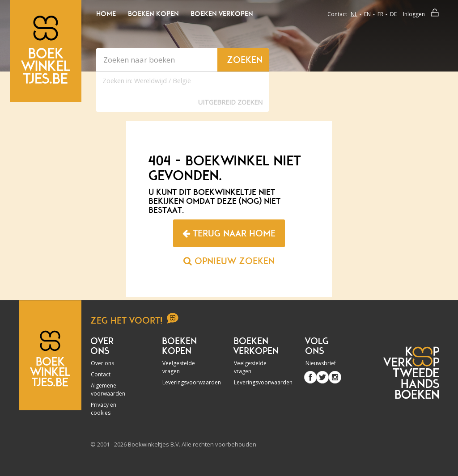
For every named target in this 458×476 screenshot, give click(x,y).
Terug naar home (229, 233)
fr (380, 14)
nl (354, 14)
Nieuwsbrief (321, 363)
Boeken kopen (153, 14)
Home (106, 14)
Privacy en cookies (104, 409)
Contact (337, 14)
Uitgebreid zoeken (230, 102)
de (393, 14)
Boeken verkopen (222, 14)
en (367, 14)
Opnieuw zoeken (229, 261)
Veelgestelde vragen (179, 367)
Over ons (102, 363)
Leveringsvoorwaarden (182, 382)
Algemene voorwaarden (108, 390)
